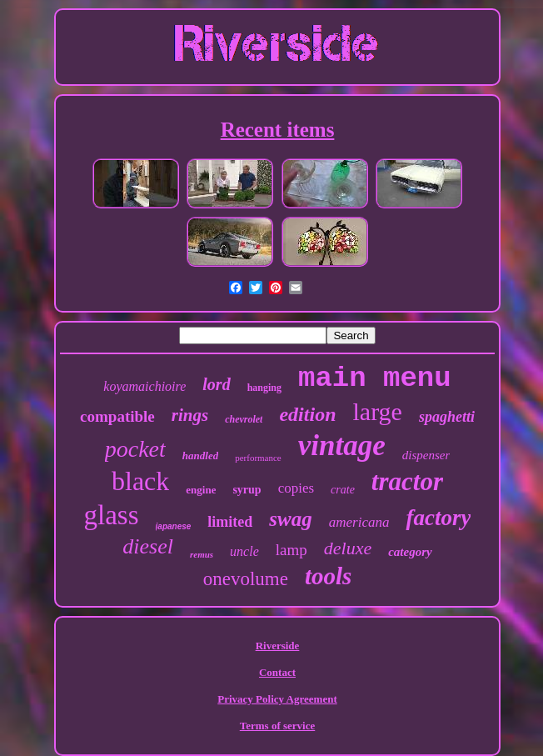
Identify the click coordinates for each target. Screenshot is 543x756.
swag (290, 519)
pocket (135, 449)
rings (190, 415)
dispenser (426, 455)
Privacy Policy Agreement (277, 699)
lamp (291, 550)
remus (202, 554)
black (140, 481)
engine (201, 490)
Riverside (278, 646)
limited (230, 522)
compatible (117, 416)
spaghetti (447, 417)
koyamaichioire (144, 386)
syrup (247, 490)
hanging (264, 388)
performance (258, 458)
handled (200, 456)
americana (359, 522)
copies (296, 488)
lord (216, 384)
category (410, 552)
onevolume (246, 579)
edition (307, 414)
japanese (174, 526)
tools (328, 576)
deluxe (348, 548)
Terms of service (278, 726)
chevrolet (244, 419)
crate (343, 490)
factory (438, 518)
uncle (244, 551)
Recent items (278, 130)
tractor (407, 481)
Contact (277, 672)
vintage (342, 446)
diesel (148, 546)
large (377, 411)
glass (112, 515)
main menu (375, 378)
